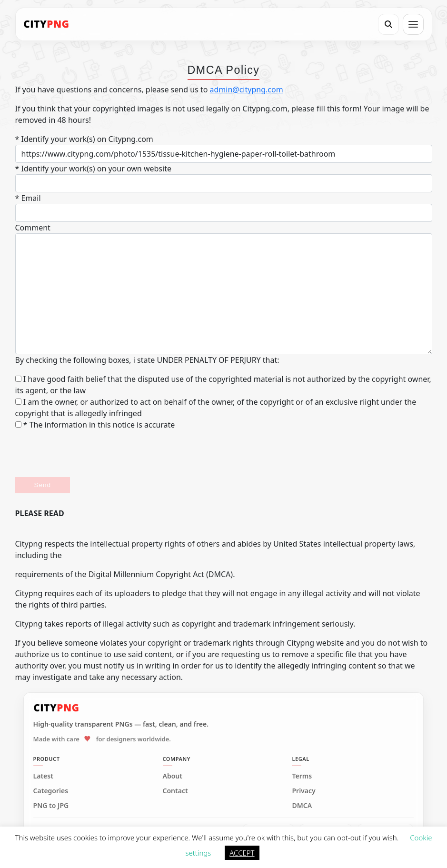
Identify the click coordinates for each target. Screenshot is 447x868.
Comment (33, 228)
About (173, 776)
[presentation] (88, 454)
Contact (175, 791)
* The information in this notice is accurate (95, 425)
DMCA (302, 806)
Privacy (303, 791)
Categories (51, 791)
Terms (302, 776)
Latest (43, 776)
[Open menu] (413, 24)
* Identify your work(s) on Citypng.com (84, 139)
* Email (28, 198)
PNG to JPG (51, 806)
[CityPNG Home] (47, 24)
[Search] (388, 24)
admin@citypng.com (247, 90)
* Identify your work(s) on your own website (93, 169)
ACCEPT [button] (242, 853)
